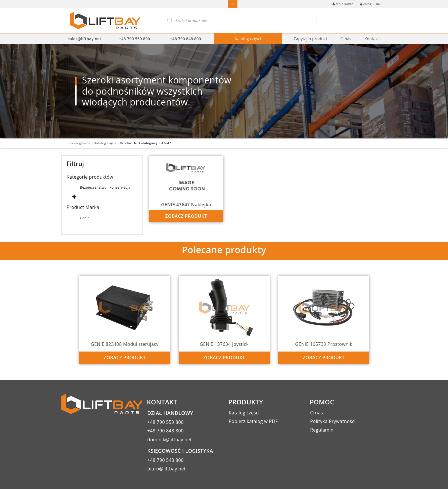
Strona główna (79, 143)
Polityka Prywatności (333, 421)
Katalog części (248, 39)
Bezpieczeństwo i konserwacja (105, 187)
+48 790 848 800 (186, 39)
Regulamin (322, 430)
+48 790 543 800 (166, 460)
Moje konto (343, 4)
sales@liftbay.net (84, 39)
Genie (85, 218)
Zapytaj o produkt (311, 39)
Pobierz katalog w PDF (253, 421)
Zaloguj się (370, 4)
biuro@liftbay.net (167, 469)
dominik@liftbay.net (170, 440)
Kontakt (372, 39)
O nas (346, 39)
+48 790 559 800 (134, 39)
